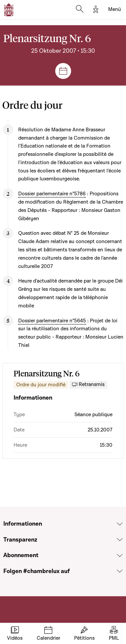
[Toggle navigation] (115, 10)
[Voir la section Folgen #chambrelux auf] (120, 571)
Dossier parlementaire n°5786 (52, 194)
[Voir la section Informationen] (120, 524)
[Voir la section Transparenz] (120, 540)
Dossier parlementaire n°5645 (52, 321)
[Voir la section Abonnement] (120, 555)
